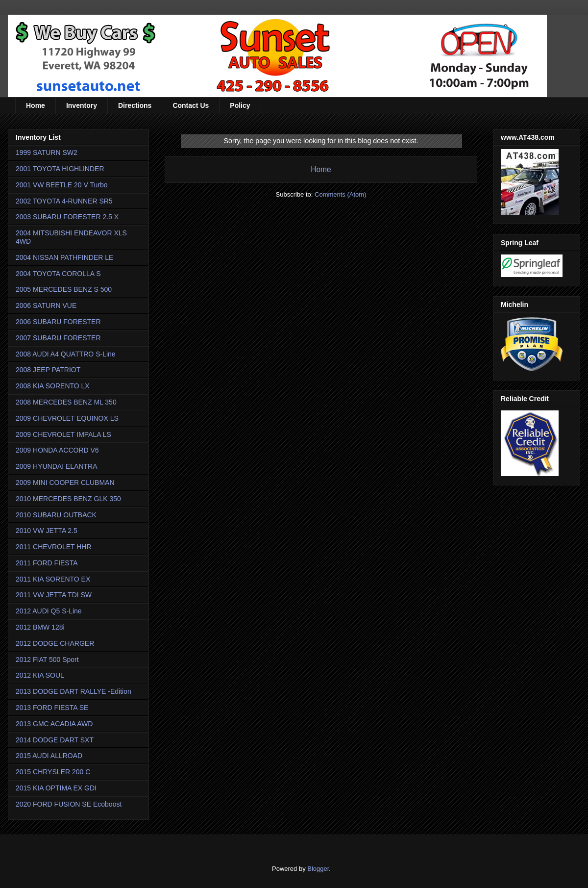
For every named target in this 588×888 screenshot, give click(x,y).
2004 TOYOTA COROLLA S (58, 274)
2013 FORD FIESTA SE (52, 708)
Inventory (82, 105)
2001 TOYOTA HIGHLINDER (60, 169)
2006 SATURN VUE (46, 305)
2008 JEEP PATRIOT (48, 370)
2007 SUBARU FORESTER (58, 338)
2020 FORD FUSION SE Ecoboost (69, 804)
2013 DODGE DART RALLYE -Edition (73, 691)
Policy (240, 105)
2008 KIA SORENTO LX (53, 386)
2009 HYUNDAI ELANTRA (57, 466)
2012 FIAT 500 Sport (47, 660)
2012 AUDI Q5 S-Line (49, 611)
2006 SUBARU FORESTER (58, 322)
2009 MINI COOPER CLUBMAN (65, 482)
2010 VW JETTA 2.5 (47, 531)
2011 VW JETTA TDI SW (54, 595)
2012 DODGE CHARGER (55, 643)
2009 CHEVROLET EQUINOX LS (67, 418)
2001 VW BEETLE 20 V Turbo (62, 185)
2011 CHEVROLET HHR (54, 547)
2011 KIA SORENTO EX (53, 579)
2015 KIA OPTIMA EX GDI (56, 788)
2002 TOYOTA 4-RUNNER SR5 (64, 201)
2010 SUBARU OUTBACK (56, 515)
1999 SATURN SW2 (47, 152)
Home (36, 105)
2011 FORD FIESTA (47, 563)
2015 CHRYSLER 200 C (53, 772)
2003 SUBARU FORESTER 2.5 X (67, 217)
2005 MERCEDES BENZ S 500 (64, 289)
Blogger (318, 869)
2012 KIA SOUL (40, 675)
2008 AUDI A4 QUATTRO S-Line (66, 354)
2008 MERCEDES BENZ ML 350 (66, 402)
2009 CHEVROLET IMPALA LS (63, 434)
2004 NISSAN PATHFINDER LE (64, 257)
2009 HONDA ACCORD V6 (57, 450)
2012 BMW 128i (40, 627)
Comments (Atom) (340, 194)
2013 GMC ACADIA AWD (54, 724)
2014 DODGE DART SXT (55, 740)
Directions (135, 105)
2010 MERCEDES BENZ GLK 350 (68, 499)
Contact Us (191, 105)
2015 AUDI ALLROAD (49, 756)
